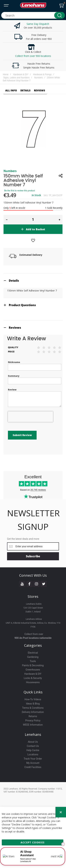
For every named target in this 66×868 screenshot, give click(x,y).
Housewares (33, 682)
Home (6, 74)
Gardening (33, 657)
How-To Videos (33, 699)
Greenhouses (33, 670)
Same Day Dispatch (38, 24)
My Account (33, 763)
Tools (33, 661)
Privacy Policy (33, 720)
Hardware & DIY (21, 74)
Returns (33, 716)
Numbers (38, 78)
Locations (33, 754)
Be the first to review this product (20, 191)
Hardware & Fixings (42, 74)
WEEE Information (33, 725)
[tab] (33, 281)
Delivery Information (33, 712)
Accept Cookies (33, 842)
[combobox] (33, 15)
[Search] (59, 15)
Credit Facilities (33, 767)
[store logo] (33, 5)
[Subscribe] (33, 556)
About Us (33, 742)
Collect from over (34, 634)
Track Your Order (33, 759)
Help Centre (33, 750)
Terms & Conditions (33, 708)
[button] (7, 220)
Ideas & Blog (33, 704)
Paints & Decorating (33, 665)
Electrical (33, 653)
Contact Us (33, 746)
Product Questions (22, 305)
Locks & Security (33, 678)
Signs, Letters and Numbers (16, 78)
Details (14, 281)
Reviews (15, 328)
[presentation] (30, 417)
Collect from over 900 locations (33, 56)
